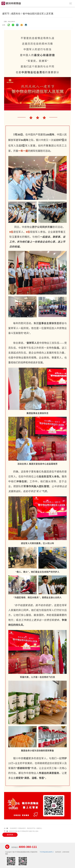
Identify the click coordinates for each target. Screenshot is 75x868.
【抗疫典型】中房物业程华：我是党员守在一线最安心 (26, 828)
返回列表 (10, 835)
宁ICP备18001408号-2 (47, 852)
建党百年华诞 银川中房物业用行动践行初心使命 (24, 831)
